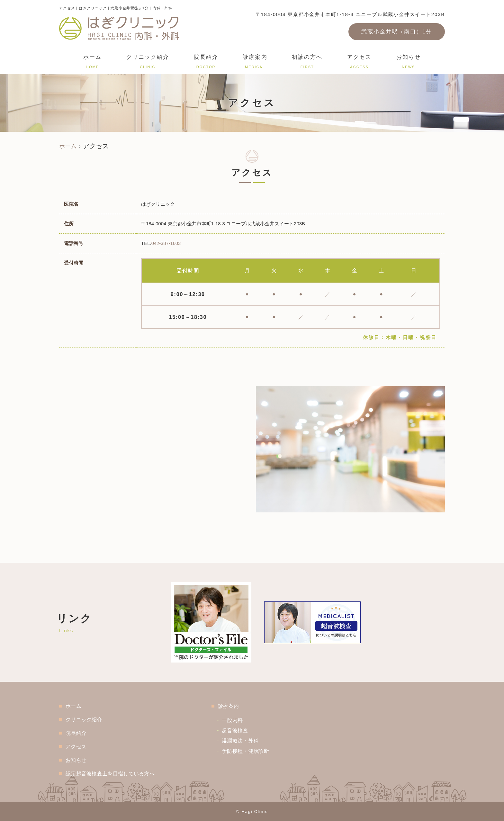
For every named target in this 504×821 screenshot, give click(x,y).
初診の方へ (307, 63)
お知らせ (409, 63)
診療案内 (255, 63)
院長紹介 (206, 63)
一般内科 (242, 720)
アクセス (359, 63)
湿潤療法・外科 (251, 741)
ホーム (92, 63)
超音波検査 (245, 731)
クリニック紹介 (148, 63)
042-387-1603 (166, 243)
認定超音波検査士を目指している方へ (115, 774)
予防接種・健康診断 (257, 751)
